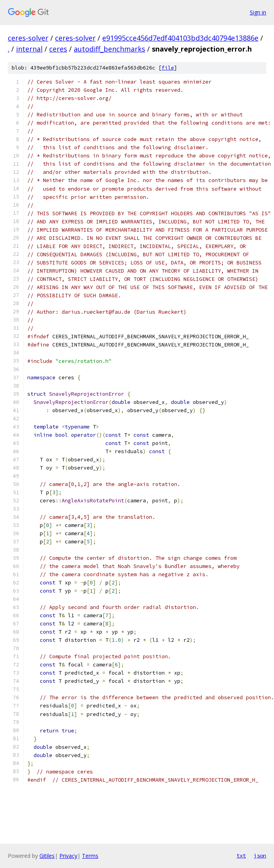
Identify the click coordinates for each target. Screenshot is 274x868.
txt (241, 855)
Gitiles (47, 856)
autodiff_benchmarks (109, 49)
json (260, 855)
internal (29, 49)
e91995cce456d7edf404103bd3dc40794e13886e (180, 38)
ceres (58, 49)
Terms (90, 856)
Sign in (258, 12)
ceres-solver (28, 38)
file (168, 68)
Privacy (68, 856)
